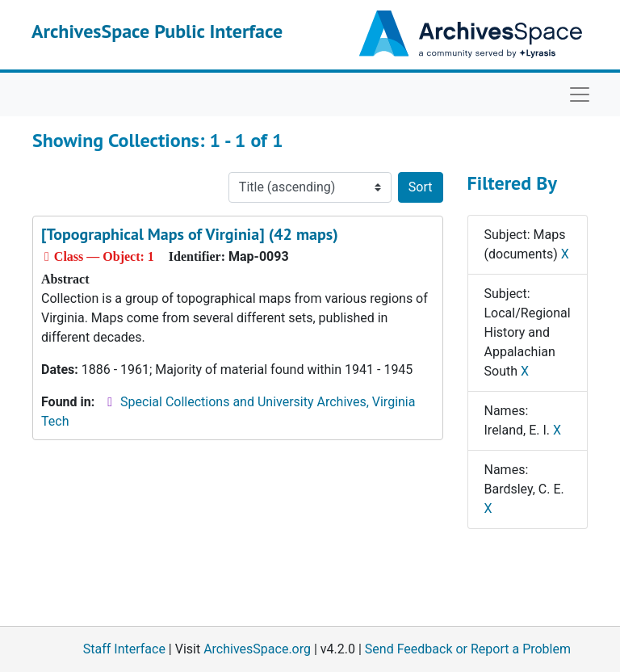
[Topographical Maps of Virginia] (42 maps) (190, 234)
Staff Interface (124, 649)
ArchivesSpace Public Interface (157, 31)
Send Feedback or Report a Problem (468, 649)
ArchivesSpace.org (257, 649)
